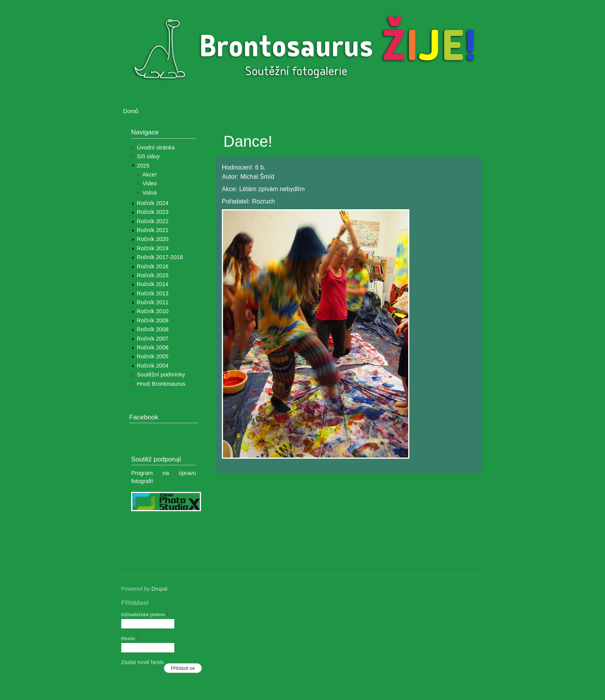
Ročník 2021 (153, 230)
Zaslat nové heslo (143, 662)
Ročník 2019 (153, 248)
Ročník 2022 (153, 221)
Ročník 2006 (153, 347)
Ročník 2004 (153, 366)
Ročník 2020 (153, 239)
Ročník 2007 (153, 339)
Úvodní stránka (156, 147)
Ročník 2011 (153, 302)
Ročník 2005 (153, 356)
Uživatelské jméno (145, 614)
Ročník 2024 (153, 203)
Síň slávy (148, 156)
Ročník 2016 (153, 266)
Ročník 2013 (153, 293)
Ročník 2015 (153, 275)
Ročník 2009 (153, 320)
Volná (150, 193)
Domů (131, 111)
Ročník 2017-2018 (160, 257)
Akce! (150, 175)
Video (150, 183)
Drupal (159, 589)
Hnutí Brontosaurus (161, 384)
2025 (143, 166)
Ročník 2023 (153, 212)
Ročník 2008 (153, 329)
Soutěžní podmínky (161, 375)
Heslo (130, 638)
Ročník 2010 (153, 311)
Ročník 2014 (153, 284)
